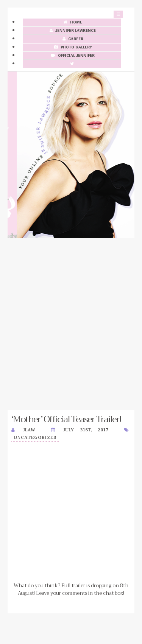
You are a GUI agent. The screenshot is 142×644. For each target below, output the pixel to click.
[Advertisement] (71, 324)
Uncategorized (35, 438)
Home (72, 23)
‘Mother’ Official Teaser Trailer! (66, 419)
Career (72, 39)
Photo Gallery (72, 47)
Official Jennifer (72, 56)
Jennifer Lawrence (72, 31)
